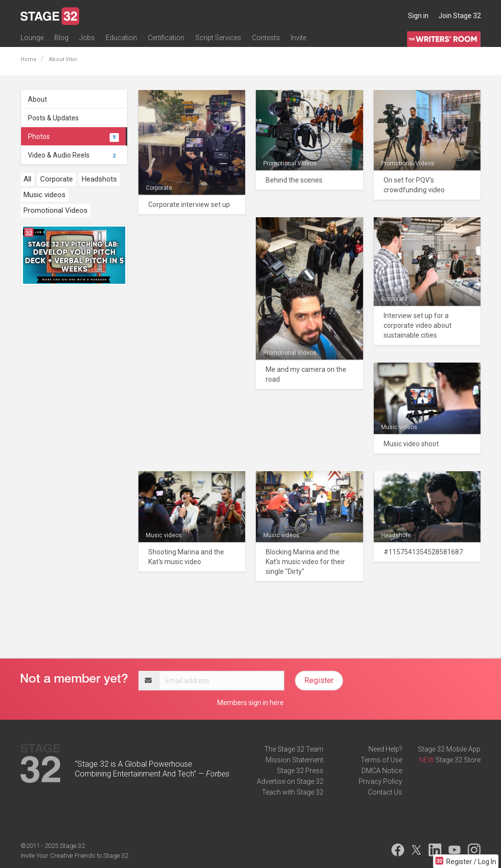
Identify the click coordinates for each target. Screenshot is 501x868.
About (37, 99)
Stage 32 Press (300, 771)
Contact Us (385, 792)
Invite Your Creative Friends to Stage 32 (74, 856)
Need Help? (385, 749)
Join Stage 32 (460, 16)
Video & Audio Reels (73, 155)
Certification (166, 38)
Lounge (32, 38)
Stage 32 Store (458, 760)
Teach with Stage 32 (293, 792)
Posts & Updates (53, 118)
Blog (61, 38)
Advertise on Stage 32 (290, 781)
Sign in (418, 16)
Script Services (218, 38)
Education (121, 38)
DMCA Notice (382, 771)
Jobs (87, 38)
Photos (73, 137)
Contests (266, 38)
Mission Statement (295, 760)
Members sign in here (250, 703)
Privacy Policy (380, 781)
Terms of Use (381, 760)
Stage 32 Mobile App (449, 749)
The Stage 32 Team (294, 749)
